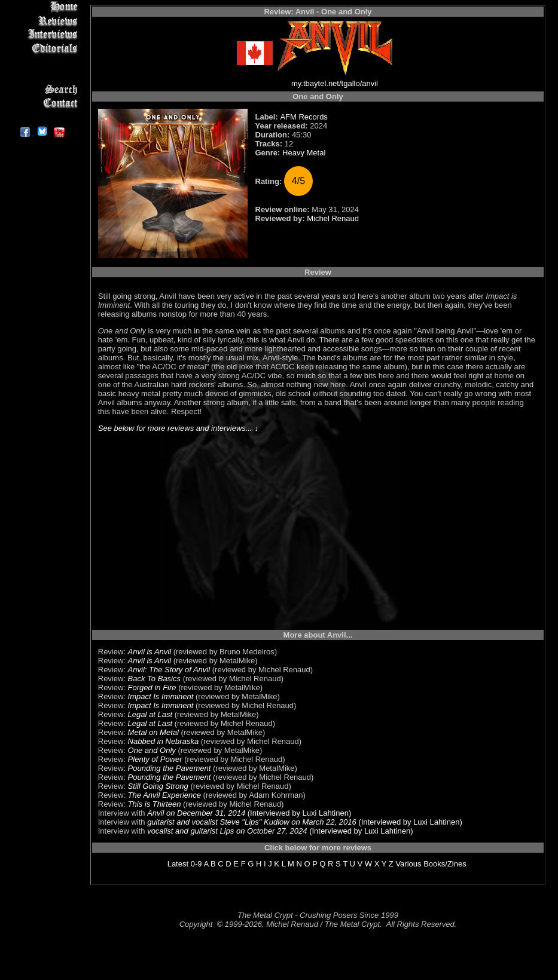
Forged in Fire (152, 687)
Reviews (42, 21)
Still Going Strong (158, 786)
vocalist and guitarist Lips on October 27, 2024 (227, 831)
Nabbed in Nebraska (164, 741)
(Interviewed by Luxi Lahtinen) (298, 813)
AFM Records (304, 117)
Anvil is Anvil (150, 652)
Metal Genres (42, 76)
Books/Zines (445, 864)
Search (42, 89)
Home (42, 7)
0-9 (196, 864)
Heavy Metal (304, 153)
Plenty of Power (155, 759)
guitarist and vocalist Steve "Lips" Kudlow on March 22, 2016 (252, 822)
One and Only (152, 750)
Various (408, 864)
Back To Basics (154, 679)
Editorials (42, 48)
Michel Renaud (333, 218)
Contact (42, 103)
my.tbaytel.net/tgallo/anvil (335, 83)
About (42, 117)
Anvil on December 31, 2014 (196, 813)
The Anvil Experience (164, 795)
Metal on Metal (153, 732)
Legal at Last (150, 714)
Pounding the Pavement (170, 768)
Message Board (42, 62)
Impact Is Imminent (161, 696)
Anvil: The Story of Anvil (169, 670)
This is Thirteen (155, 804)
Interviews (42, 34)
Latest (178, 864)
